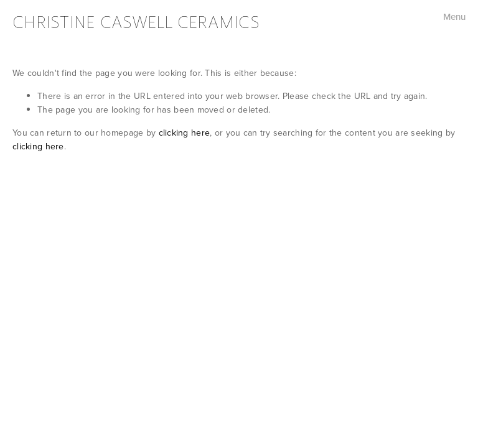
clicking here (185, 133)
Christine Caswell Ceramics (136, 22)
